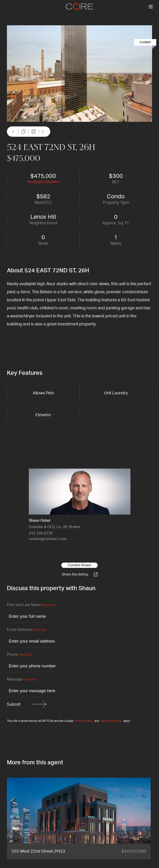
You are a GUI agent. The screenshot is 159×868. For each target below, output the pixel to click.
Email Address (26, 630)
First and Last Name (31, 605)
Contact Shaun (79, 565)
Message (22, 680)
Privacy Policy (84, 721)
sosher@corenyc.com (48, 539)
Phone (19, 655)
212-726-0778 (41, 533)
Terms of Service (111, 721)
